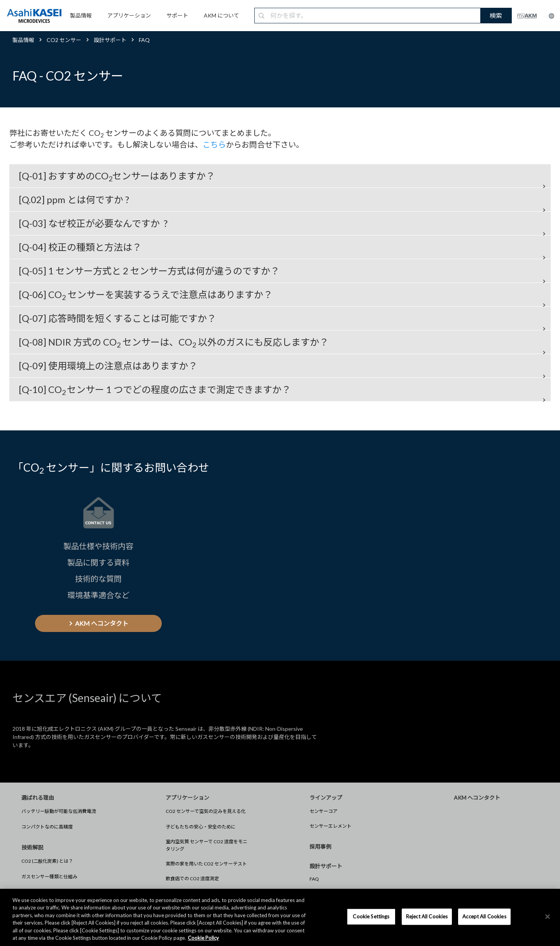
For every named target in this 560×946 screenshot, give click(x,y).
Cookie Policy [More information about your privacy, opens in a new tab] (203, 938)
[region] (280, 917)
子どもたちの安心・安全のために (201, 827)
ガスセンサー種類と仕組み (49, 877)
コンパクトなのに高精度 (47, 827)
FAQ (314, 879)
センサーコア (324, 811)
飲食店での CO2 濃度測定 (192, 878)
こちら (214, 144)
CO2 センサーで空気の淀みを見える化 (206, 811)
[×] (548, 917)
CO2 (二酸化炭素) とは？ (47, 861)
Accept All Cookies (484, 916)
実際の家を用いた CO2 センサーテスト (206, 864)
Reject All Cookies (427, 916)
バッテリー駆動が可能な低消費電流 (59, 811)
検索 (496, 15)
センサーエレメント (331, 826)
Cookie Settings (371, 916)
